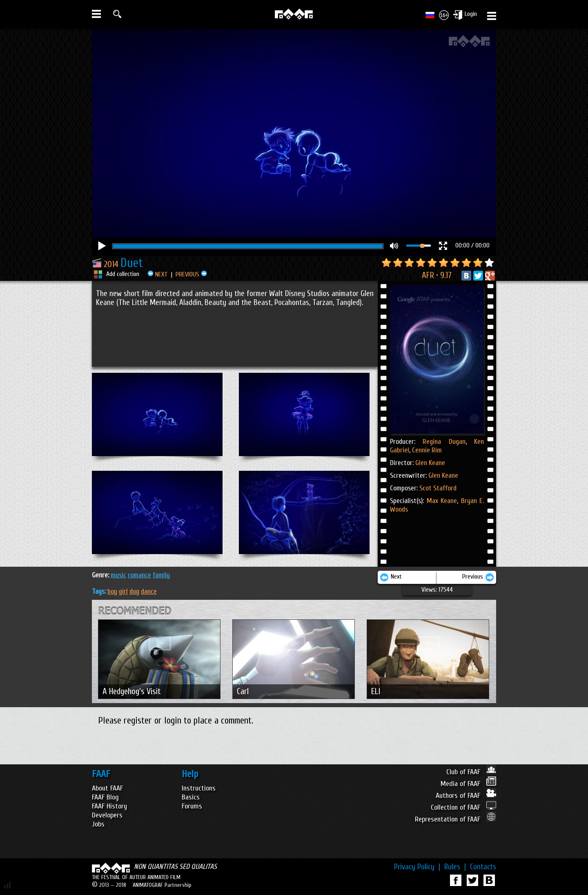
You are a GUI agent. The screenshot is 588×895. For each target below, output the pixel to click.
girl (123, 591)
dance (149, 591)
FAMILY (161, 575)
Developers (107, 815)
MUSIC (118, 575)
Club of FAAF (471, 772)
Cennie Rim (426, 450)
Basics (191, 797)
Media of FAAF (468, 784)
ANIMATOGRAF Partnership (162, 885)
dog (134, 591)
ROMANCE (139, 575)
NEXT (158, 274)
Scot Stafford (438, 488)
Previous (478, 577)
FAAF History (109, 806)
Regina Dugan (444, 442)
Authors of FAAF (466, 796)
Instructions (199, 788)
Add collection (123, 274)
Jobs (98, 824)
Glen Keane (430, 463)
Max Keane (442, 501)
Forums (192, 806)
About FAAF (107, 788)
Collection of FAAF (463, 807)
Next (391, 577)
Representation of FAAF (455, 819)
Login (471, 14)
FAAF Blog (105, 797)
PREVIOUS (191, 274)
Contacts (483, 867)
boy (112, 591)
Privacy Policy (417, 867)
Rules (455, 867)
